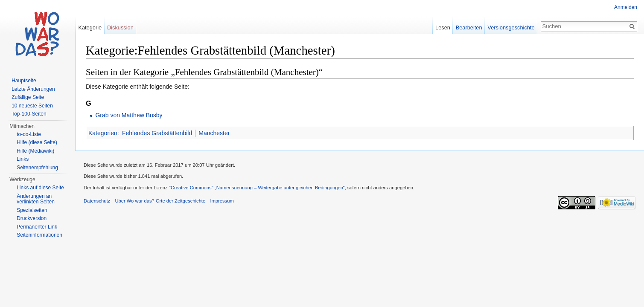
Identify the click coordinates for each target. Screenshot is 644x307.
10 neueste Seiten (32, 106)
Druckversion (32, 218)
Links (23, 159)
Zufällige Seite (28, 97)
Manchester (214, 133)
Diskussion (120, 28)
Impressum (222, 201)
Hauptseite (24, 81)
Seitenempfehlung (37, 168)
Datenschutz (97, 201)
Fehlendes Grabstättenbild (157, 133)
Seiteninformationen (39, 235)
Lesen (443, 28)
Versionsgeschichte (511, 28)
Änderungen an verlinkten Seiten (36, 199)
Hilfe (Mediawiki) (35, 151)
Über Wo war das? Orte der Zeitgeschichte (160, 201)
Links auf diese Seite (40, 188)
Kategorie (90, 28)
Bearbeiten (469, 28)
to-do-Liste (29, 134)
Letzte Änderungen (33, 89)
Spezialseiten (32, 210)
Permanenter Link (37, 227)
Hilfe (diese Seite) (37, 142)
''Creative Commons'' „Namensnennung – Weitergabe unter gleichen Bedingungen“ (257, 188)
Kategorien (103, 133)
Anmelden (626, 7)
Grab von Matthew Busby (129, 115)
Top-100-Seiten (29, 114)
